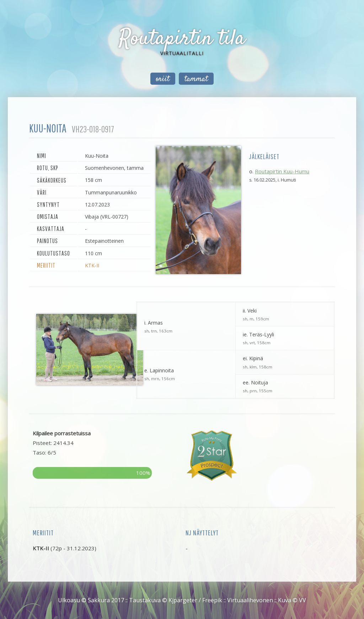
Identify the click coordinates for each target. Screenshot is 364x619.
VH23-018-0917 (93, 129)
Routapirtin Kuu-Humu (282, 171)
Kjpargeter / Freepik (195, 600)
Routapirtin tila (182, 39)
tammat (196, 79)
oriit (163, 79)
